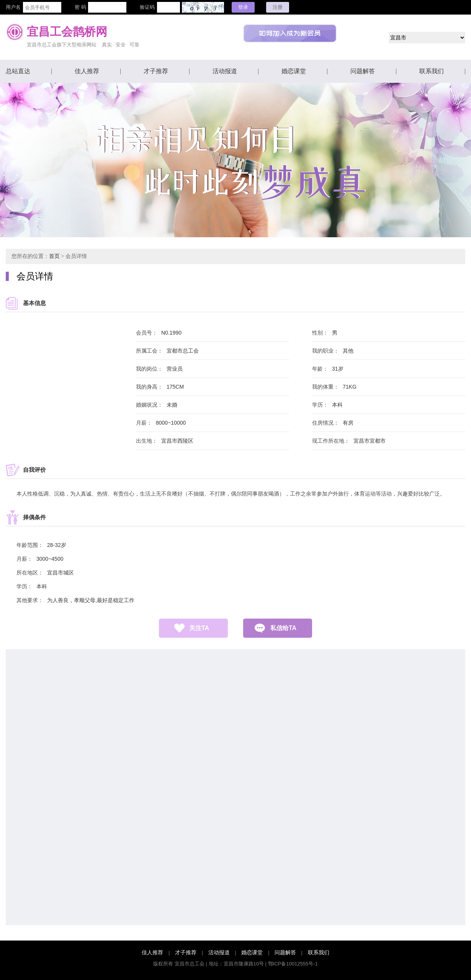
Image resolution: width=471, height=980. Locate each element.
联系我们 (432, 71)
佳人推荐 (87, 71)
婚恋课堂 (294, 71)
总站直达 (18, 71)
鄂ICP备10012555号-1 (293, 964)
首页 (54, 256)
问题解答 (363, 71)
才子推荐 (156, 71)
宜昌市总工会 (190, 964)
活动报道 (225, 71)
